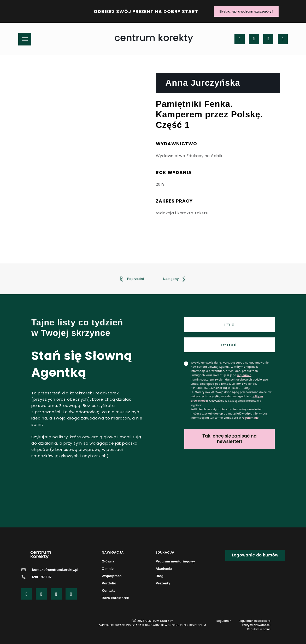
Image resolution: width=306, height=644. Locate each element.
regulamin (244, 375)
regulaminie (250, 418)
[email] (229, 345)
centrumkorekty (41, 554)
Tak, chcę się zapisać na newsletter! (229, 439)
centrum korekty (154, 38)
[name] (229, 325)
